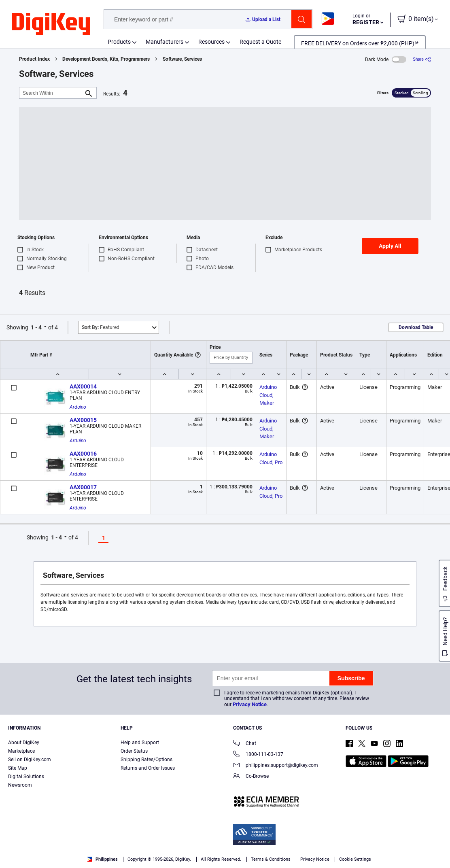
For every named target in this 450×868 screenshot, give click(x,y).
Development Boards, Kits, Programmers (106, 59)
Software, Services (182, 59)
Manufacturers (165, 42)
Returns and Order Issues (148, 768)
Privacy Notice (250, 704)
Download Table (416, 327)
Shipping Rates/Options (146, 760)
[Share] (422, 59)
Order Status (134, 751)
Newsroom (20, 785)
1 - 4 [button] (36, 327)
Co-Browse (251, 777)
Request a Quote (260, 42)
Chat (245, 744)
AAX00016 (83, 454)
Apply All (390, 246)
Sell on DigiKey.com (30, 760)
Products (119, 42)
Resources (211, 42)
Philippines (102, 859)
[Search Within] (51, 93)
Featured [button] (101, 327)
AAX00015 (83, 420)
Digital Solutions (26, 777)
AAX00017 (83, 487)
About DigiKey (24, 743)
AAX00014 (83, 386)
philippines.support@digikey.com (276, 766)
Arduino (78, 407)
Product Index (34, 59)
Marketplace (21, 751)
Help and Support (140, 743)
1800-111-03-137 (258, 755)
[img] (51, 24)
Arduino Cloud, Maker (269, 395)
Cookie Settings (355, 859)
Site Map (18, 768)
